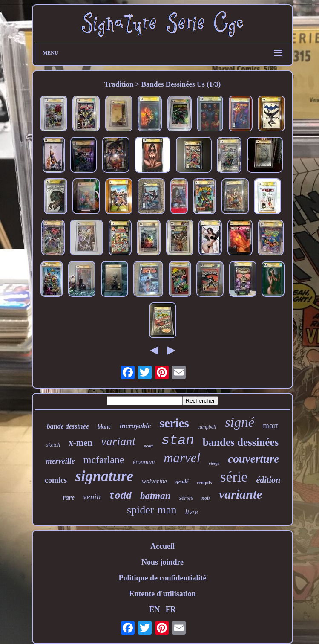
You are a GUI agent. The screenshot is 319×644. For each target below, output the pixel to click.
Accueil (162, 546)
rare (69, 498)
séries (186, 498)
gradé (182, 481)
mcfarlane (104, 460)
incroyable (135, 426)
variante (241, 494)
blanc (104, 427)
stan (178, 440)
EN (154, 609)
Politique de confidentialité (163, 578)
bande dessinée (68, 426)
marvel (182, 458)
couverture (253, 459)
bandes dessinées (241, 442)
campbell (207, 427)
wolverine (154, 481)
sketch (53, 445)
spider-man (152, 510)
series (174, 423)
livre (191, 512)
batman (155, 496)
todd (120, 496)
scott (148, 446)
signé (240, 422)
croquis (205, 482)
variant (118, 441)
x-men (80, 443)
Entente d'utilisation (162, 594)
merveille (60, 461)
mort (270, 425)
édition (268, 480)
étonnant (144, 462)
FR (171, 609)
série (234, 477)
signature (104, 476)
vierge (214, 463)
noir (206, 498)
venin (92, 497)
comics (56, 480)
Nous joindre (162, 562)
